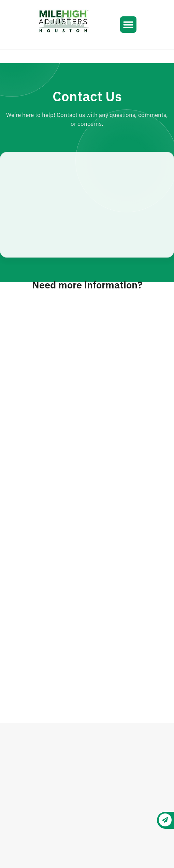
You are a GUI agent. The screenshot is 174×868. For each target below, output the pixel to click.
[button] (128, 25)
